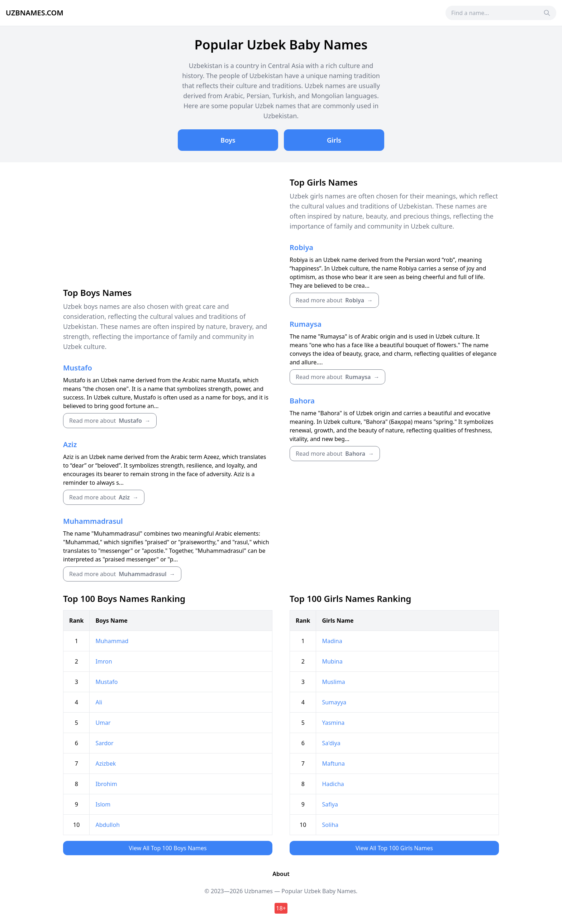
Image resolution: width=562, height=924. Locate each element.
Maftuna (333, 763)
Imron (104, 661)
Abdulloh (108, 825)
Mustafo (78, 368)
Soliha (330, 825)
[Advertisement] (168, 230)
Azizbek (106, 763)
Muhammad (112, 641)
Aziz (70, 444)
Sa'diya (331, 743)
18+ (281, 908)
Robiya (301, 247)
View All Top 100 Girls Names (394, 848)
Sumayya (334, 702)
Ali (99, 702)
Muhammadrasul (93, 521)
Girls (334, 140)
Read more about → (110, 421)
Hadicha (333, 784)
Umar (103, 723)
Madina (332, 641)
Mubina (332, 661)
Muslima (333, 682)
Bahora (302, 401)
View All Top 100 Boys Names (168, 848)
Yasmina (333, 723)
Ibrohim (106, 784)
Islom (103, 804)
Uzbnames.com (35, 13)
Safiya (330, 804)
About (281, 874)
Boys (228, 140)
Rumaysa (306, 324)
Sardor (104, 743)
